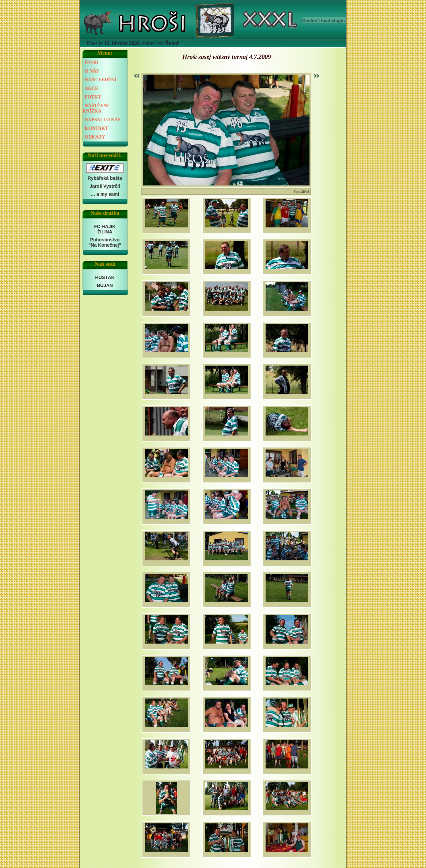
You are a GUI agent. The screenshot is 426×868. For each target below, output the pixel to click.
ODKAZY (95, 137)
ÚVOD (92, 62)
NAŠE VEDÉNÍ (101, 80)
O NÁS (92, 71)
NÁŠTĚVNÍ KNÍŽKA (96, 108)
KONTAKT (97, 128)
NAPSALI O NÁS (103, 120)
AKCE (92, 88)
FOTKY (93, 97)
